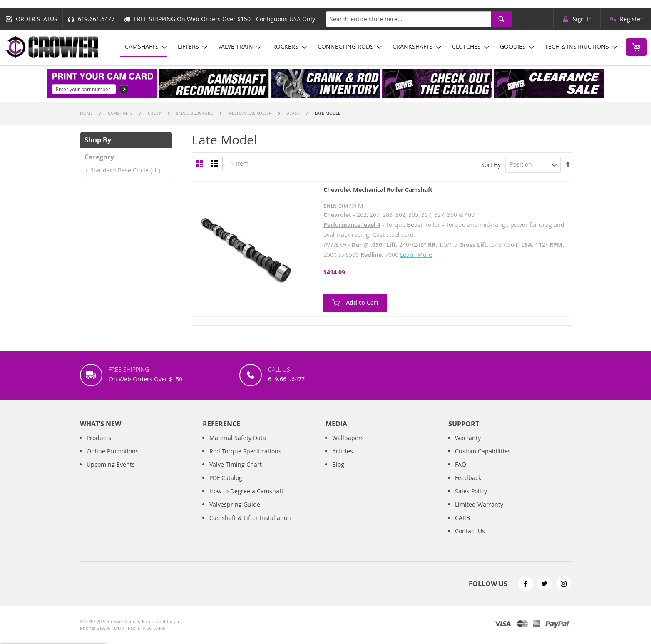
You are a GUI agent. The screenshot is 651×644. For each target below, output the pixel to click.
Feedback (468, 478)
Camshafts (121, 113)
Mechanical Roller (250, 113)
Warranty (468, 438)
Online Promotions (113, 451)
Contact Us (470, 531)
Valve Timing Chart (236, 464)
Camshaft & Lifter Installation (250, 518)
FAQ (461, 464)
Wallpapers (348, 438)
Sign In (582, 19)
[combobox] (419, 19)
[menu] (368, 47)
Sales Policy (471, 491)
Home (87, 113)
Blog (338, 464)
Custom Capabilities (483, 451)
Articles (343, 451)
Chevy (155, 113)
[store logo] (52, 47)
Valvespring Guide (235, 504)
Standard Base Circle (119, 170)
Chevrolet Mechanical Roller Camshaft (378, 190)
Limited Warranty (479, 504)
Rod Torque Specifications (245, 451)
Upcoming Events (111, 464)
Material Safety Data (238, 438)
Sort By (491, 164)
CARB (462, 518)
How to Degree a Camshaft (246, 491)
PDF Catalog (226, 478)
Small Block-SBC (195, 113)
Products (99, 438)
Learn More (416, 255)
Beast (294, 113)
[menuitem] (143, 47)
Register (631, 19)
